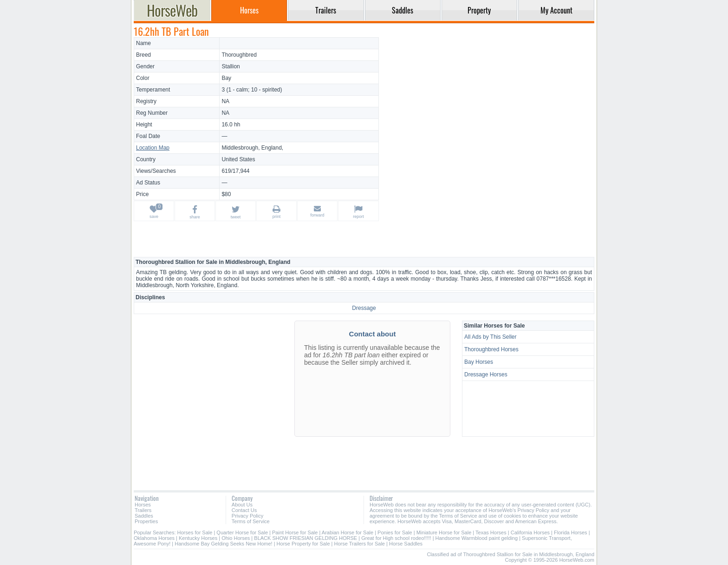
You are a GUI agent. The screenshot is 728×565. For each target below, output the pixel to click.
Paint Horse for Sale (295, 532)
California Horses (530, 532)
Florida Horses (571, 532)
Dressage (364, 308)
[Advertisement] (488, 102)
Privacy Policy (247, 516)
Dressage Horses (486, 374)
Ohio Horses (236, 538)
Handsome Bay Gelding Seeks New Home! (223, 544)
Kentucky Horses (198, 538)
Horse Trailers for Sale (360, 544)
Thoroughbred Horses (491, 349)
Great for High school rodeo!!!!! (396, 538)
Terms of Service (251, 521)
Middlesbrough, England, (252, 148)
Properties (146, 521)
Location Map (153, 148)
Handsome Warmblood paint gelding (477, 538)
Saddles (144, 516)
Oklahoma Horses (154, 538)
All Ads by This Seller (491, 337)
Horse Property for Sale (303, 544)
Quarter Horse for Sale (242, 532)
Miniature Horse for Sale (444, 532)
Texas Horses (491, 532)
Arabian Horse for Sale (348, 532)
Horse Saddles (406, 544)
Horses (143, 505)
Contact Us (244, 510)
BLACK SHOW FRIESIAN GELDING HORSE (306, 538)
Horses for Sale (195, 532)
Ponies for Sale (395, 532)
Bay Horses (479, 362)
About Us (242, 505)
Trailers (143, 510)
